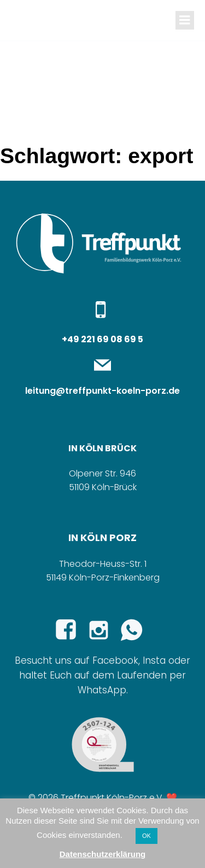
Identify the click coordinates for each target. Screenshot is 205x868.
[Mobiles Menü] (185, 20)
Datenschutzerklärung (103, 854)
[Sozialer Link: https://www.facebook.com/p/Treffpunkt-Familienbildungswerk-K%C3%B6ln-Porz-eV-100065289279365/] (70, 630)
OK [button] (147, 836)
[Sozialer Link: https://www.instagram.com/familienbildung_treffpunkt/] (103, 630)
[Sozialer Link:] (136, 630)
